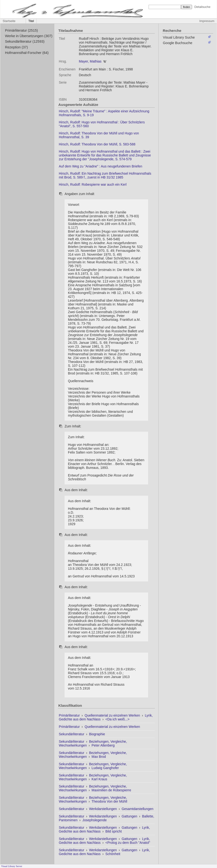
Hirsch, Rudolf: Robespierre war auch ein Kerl (93, 184)
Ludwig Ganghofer (105, 768)
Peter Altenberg (103, 745)
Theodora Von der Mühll (109, 801)
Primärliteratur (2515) (21, 30)
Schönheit (113, 854)
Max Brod (99, 757)
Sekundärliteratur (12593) (25, 41)
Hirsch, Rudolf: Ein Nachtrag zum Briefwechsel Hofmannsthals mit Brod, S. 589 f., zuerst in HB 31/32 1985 (105, 175)
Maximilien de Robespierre (112, 790)
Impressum (207, 21)
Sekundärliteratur (72, 734)
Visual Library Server (12, 866)
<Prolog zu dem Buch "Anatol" (128, 843)
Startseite (9, 21)
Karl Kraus (99, 779)
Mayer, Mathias (90, 61)
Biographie (97, 734)
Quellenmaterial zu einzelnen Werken (113, 715)
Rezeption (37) (16, 47)
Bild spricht (114, 831)
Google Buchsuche (178, 43)
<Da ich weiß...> (117, 719)
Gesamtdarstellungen (138, 809)
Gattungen (130, 816)
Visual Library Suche (179, 37)
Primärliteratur (70, 715)
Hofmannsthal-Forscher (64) (27, 53)
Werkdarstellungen (103, 809)
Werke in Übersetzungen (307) (29, 36)
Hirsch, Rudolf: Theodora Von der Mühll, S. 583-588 (97, 144)
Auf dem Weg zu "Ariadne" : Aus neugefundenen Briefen (100, 166)
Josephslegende (94, 820)
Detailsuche (202, 7)
